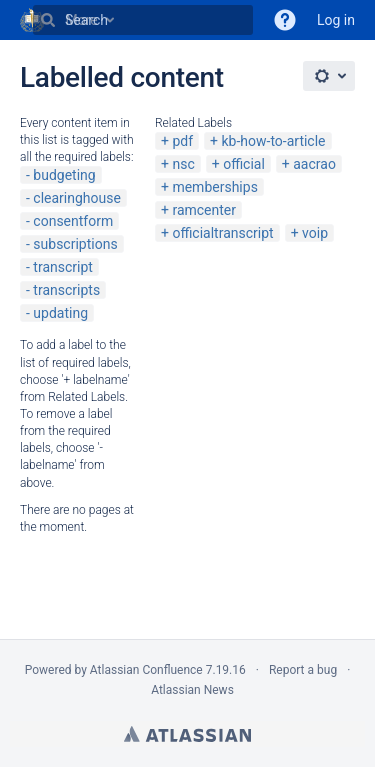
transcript (63, 267)
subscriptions (75, 244)
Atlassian (187, 734)
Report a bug (303, 670)
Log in (336, 20)
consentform (73, 221)
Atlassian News (192, 690)
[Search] (48, 20)
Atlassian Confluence (146, 670)
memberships (214, 187)
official (244, 164)
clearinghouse (77, 198)
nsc (183, 164)
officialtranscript (222, 233)
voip (315, 233)
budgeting (64, 175)
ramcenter (204, 210)
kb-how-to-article (273, 141)
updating (60, 313)
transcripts (66, 290)
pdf (182, 141)
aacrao (314, 164)
